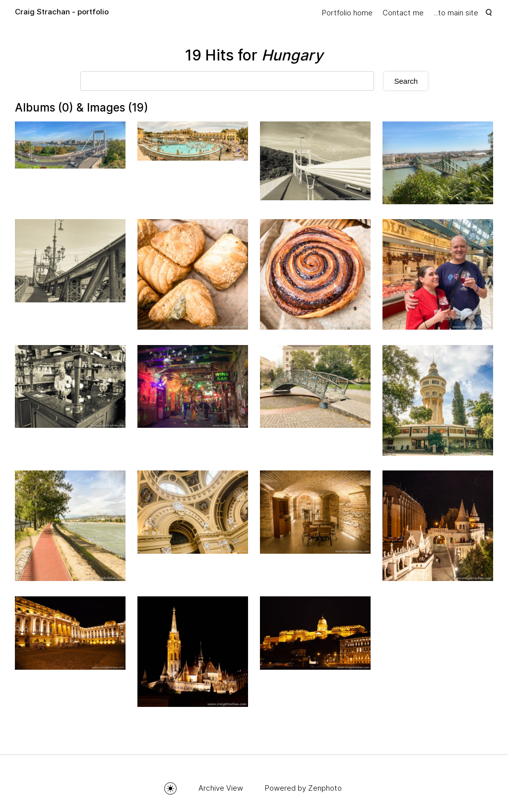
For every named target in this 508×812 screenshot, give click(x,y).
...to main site (456, 13)
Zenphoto (325, 788)
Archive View (221, 788)
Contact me (403, 13)
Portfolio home (347, 13)
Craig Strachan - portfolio (62, 12)
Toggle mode (170, 788)
